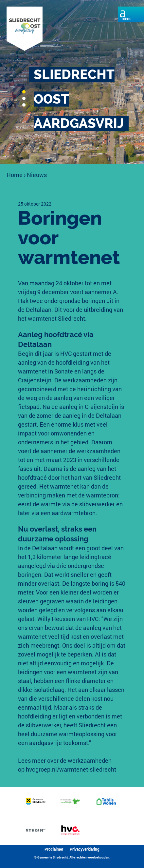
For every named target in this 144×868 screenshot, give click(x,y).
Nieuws (37, 175)
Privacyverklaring (85, 849)
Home (15, 175)
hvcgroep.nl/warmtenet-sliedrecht (71, 769)
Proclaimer (54, 849)
